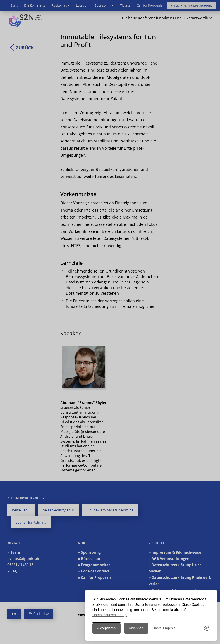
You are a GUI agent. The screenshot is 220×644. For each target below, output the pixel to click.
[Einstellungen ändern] (164, 628)
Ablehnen (136, 628)
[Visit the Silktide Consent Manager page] (207, 628)
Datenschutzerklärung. (110, 615)
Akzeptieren (107, 628)
